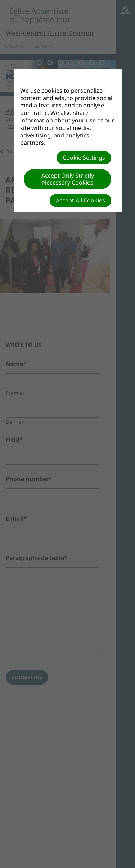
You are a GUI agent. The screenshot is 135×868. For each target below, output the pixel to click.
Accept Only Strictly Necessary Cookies (68, 179)
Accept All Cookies (80, 200)
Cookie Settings (84, 158)
